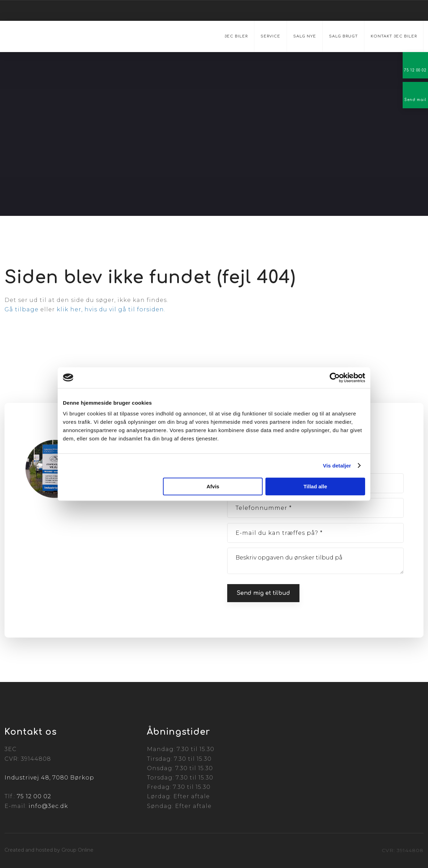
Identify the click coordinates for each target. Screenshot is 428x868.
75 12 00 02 (34, 796)
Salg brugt (343, 36)
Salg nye (305, 36)
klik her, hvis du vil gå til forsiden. (111, 309)
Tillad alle (315, 486)
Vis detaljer (337, 466)
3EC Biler (236, 36)
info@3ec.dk (48, 806)
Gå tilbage (22, 309)
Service (270, 36)
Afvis (213, 486)
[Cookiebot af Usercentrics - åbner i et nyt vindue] (335, 378)
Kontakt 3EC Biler (394, 36)
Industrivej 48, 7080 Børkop (49, 778)
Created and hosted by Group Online (49, 850)
